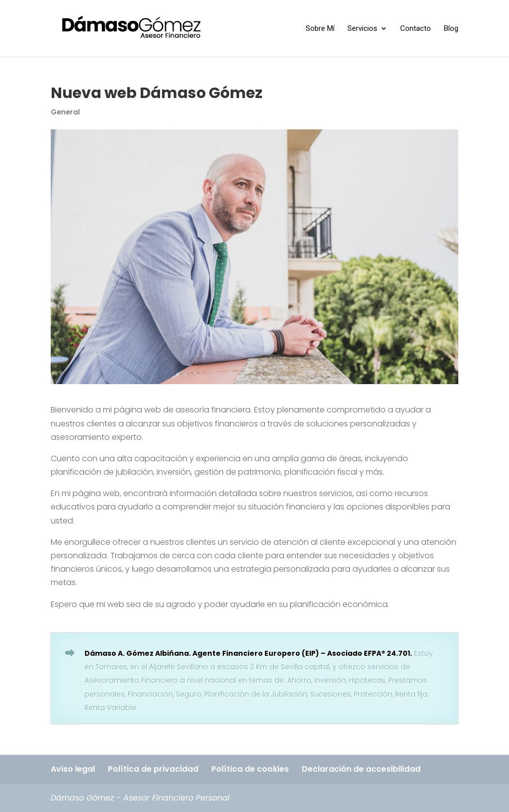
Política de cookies (250, 769)
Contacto (416, 29)
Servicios (362, 29)
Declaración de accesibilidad (361, 769)
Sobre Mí (320, 29)
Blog (451, 29)
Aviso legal (73, 769)
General (65, 112)
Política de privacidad (153, 769)
